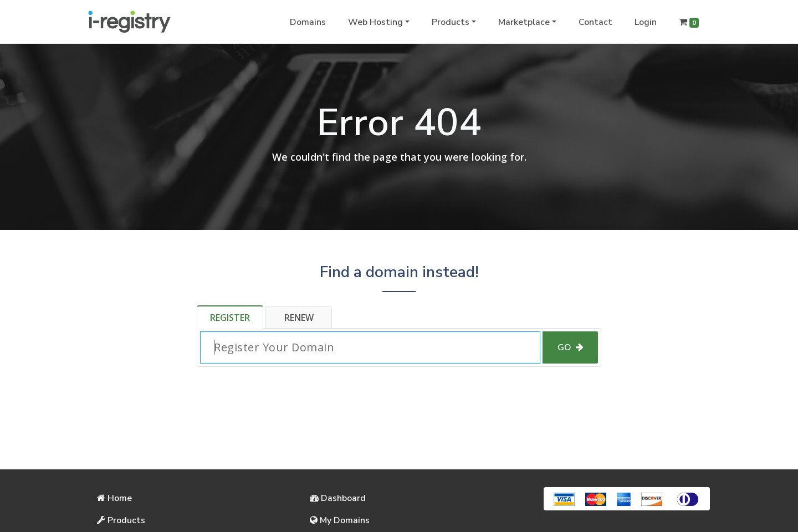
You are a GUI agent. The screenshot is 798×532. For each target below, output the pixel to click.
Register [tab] (230, 318)
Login (646, 22)
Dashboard (338, 498)
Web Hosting (375, 22)
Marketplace (524, 22)
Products (451, 22)
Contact (595, 22)
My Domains (340, 520)
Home (114, 498)
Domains (308, 22)
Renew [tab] (299, 318)
